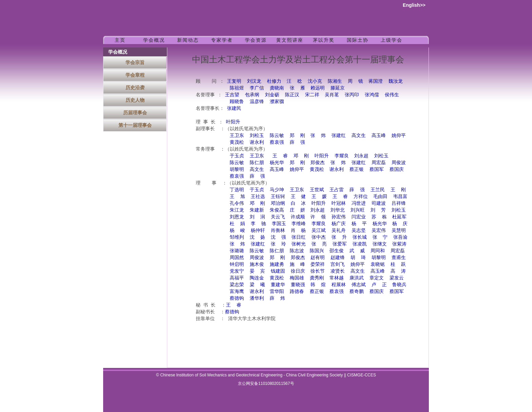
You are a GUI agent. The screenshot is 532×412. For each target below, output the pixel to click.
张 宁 (380, 237)
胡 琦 (358, 258)
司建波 (379, 203)
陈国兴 (317, 251)
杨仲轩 (258, 230)
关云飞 (278, 217)
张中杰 (319, 237)
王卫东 (237, 135)
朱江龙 (237, 210)
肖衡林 (278, 230)
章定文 (377, 278)
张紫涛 (399, 244)
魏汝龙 (396, 81)
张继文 (380, 244)
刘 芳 (378, 210)
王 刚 (398, 190)
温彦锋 (257, 102)
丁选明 (237, 190)
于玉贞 (237, 156)
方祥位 (361, 197)
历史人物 (135, 100)
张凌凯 (360, 244)
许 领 (318, 217)
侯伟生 (392, 95)
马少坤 (277, 190)
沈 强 (278, 237)
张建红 (339, 135)
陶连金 (257, 278)
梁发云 (397, 278)
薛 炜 (277, 298)
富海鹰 (237, 291)
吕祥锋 (399, 203)
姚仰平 (399, 135)
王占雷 (337, 190)
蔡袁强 (277, 142)
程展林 (339, 285)
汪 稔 (294, 81)
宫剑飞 (338, 264)
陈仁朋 (257, 163)
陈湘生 (335, 81)
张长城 (360, 237)
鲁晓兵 (399, 285)
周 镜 (355, 81)
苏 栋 (379, 217)
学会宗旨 (135, 62)
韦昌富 (400, 197)
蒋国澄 (376, 81)
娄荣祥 (318, 264)
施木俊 (257, 264)
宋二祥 (312, 95)
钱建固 (278, 271)
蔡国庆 (397, 169)
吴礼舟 (339, 230)
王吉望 (232, 95)
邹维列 (237, 237)
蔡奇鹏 (357, 291)
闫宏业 (359, 217)
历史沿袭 (135, 87)
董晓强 (298, 285)
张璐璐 (237, 251)
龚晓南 (277, 88)
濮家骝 (277, 102)
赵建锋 (338, 258)
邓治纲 (278, 203)
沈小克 (315, 81)
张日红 (299, 237)
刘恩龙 (237, 217)
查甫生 (399, 258)
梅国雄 (297, 278)
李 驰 (258, 224)
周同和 (378, 251)
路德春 (297, 291)
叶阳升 (233, 122)
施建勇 (277, 264)
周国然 (237, 258)
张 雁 (297, 88)
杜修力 (274, 81)
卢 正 (379, 285)
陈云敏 (277, 135)
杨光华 (277, 163)
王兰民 (378, 190)
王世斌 (317, 190)
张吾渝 (400, 237)
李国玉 (279, 224)
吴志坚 (359, 230)
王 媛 (319, 197)
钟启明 (237, 264)
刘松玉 (257, 135)
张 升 (339, 237)
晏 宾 (257, 271)
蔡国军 (377, 169)
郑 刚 (297, 135)
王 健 (298, 197)
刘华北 (338, 210)
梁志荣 (237, 285)
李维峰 (299, 224)
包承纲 (252, 95)
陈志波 (297, 251)
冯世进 (359, 203)
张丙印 (352, 95)
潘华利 (257, 298)
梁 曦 (257, 285)
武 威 (357, 251)
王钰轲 (278, 197)
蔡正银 (357, 169)
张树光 (299, 244)
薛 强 (297, 142)
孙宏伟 (339, 217)
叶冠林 (339, 203)
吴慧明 (399, 230)
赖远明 (318, 88)
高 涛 (398, 271)
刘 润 (257, 217)
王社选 (258, 197)
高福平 (237, 278)
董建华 (278, 285)
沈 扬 (257, 237)
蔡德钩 (237, 298)
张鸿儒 (372, 95)
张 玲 (278, 244)
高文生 (359, 135)
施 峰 (297, 264)
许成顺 (298, 217)
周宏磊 (379, 163)
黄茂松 (237, 142)
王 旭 (237, 197)
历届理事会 (135, 113)
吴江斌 (319, 230)
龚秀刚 (317, 278)
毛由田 (380, 197)
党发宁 (237, 271)
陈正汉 (292, 95)
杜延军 (399, 217)
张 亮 (319, 244)
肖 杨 (298, 230)
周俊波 (399, 163)
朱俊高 (277, 210)
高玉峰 (379, 135)
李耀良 (341, 156)
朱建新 (257, 210)
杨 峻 (237, 230)
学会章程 (135, 75)
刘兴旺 (358, 210)
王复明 (234, 81)
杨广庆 (339, 224)
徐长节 (318, 271)
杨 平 (359, 224)
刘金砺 (272, 95)
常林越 (337, 278)
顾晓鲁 (237, 102)
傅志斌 (359, 285)
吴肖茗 (332, 95)
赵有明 (318, 258)
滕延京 (338, 88)
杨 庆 (400, 224)
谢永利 (257, 142)
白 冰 (298, 203)
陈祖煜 (237, 88)
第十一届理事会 (135, 125)
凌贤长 (338, 271)
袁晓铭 (378, 264)
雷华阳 (277, 291)
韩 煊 (318, 285)
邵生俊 (337, 251)
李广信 (257, 88)
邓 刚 (301, 156)
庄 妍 (297, 210)
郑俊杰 (318, 163)
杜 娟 (237, 224)
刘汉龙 (254, 81)
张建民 (234, 108)
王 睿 (280, 156)
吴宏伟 (379, 230)
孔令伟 (237, 203)
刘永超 (361, 156)
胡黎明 (237, 169)
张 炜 (318, 135)
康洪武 (357, 278)
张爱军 (340, 244)
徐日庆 (298, 271)
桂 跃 (398, 264)
